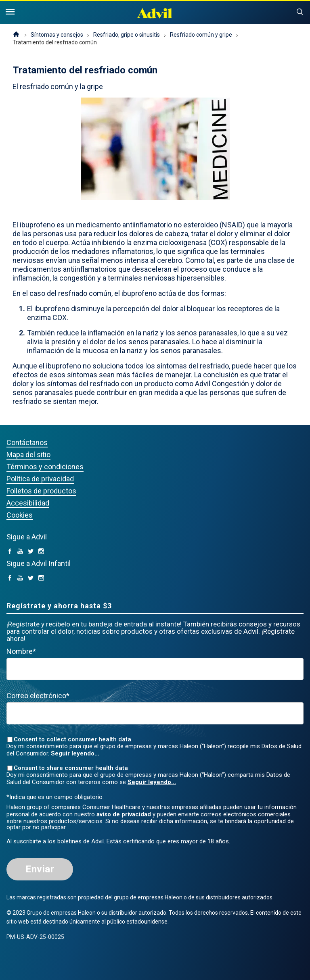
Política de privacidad (40, 479)
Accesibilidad (28, 503)
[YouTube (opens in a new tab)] (20, 552)
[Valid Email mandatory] (155, 713)
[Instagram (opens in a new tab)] (41, 552)
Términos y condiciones (45, 467)
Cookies (20, 515)
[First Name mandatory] (155, 669)
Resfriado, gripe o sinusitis (127, 35)
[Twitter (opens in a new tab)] (31, 552)
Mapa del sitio (28, 455)
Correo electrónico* (38, 696)
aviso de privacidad (124, 814)
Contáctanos (27, 442)
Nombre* (21, 651)
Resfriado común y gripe (201, 35)
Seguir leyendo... (75, 753)
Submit (300, 12)
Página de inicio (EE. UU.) (16, 35)
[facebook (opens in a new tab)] (10, 552)
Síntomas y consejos (57, 35)
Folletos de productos (41, 491)
